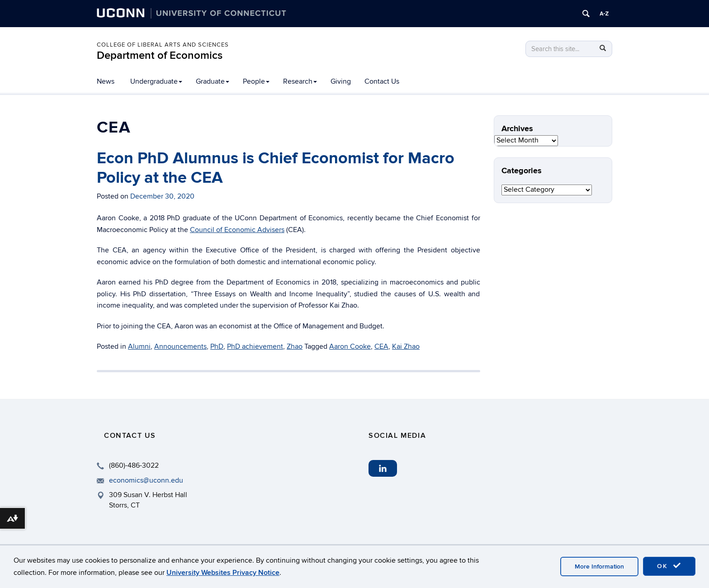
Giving (341, 81)
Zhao (295, 346)
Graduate (213, 81)
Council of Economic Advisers (237, 230)
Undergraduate (156, 81)
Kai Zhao (406, 346)
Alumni (139, 346)
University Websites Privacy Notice (223, 573)
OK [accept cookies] (669, 566)
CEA (381, 346)
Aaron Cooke (350, 346)
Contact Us (382, 81)
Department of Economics (160, 55)
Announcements (180, 346)
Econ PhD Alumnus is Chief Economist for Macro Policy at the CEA (276, 168)
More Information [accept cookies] (599, 567)
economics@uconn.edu (146, 480)
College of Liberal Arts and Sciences (163, 45)
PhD (217, 346)
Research (300, 81)
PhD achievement (255, 346)
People (256, 81)
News (106, 81)
